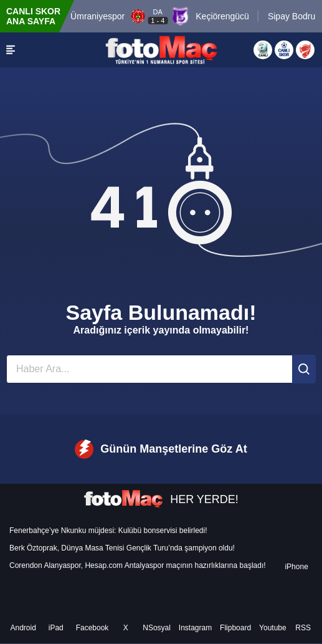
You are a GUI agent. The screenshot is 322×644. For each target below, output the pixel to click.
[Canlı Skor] (284, 50)
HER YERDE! (161, 499)
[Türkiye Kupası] (305, 50)
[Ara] (304, 369)
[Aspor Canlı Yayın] (263, 50)
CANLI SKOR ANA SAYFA (33, 16)
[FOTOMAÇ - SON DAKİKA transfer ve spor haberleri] (161, 50)
